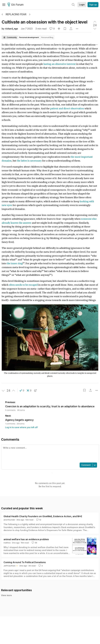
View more (6, 595)
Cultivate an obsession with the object (45, 22)
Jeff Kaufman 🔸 (11, 566)
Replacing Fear (16, 14)
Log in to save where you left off (21, 427)
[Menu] (4, 5)
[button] (22, 390)
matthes (7, 543)
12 (38, 520)
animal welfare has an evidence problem (26, 539)
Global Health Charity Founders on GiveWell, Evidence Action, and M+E (43, 516)
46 (34, 543)
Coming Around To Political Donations (25, 562)
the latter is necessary (29, 161)
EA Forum (16, 5)
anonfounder (9, 520)
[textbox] (49, 453)
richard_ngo (11, 29)
